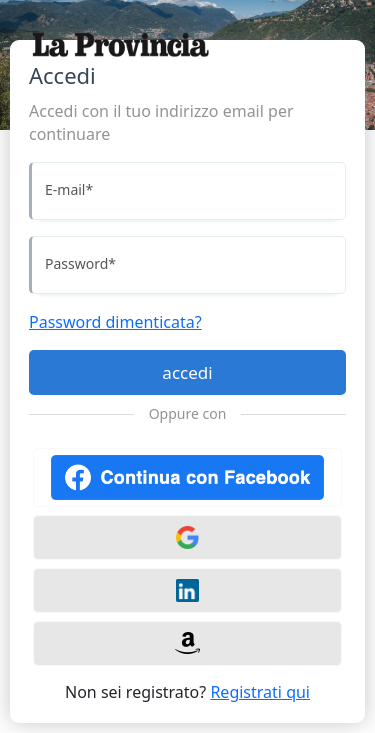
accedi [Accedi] (187, 372)
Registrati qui (260, 692)
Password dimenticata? (115, 322)
